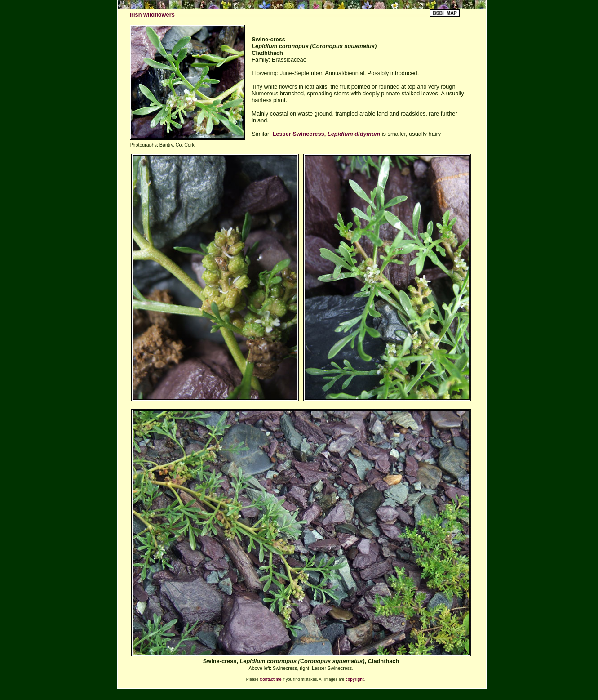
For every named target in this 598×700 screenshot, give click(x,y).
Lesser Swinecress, (326, 134)
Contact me (271, 679)
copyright (355, 679)
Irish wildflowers (152, 15)
